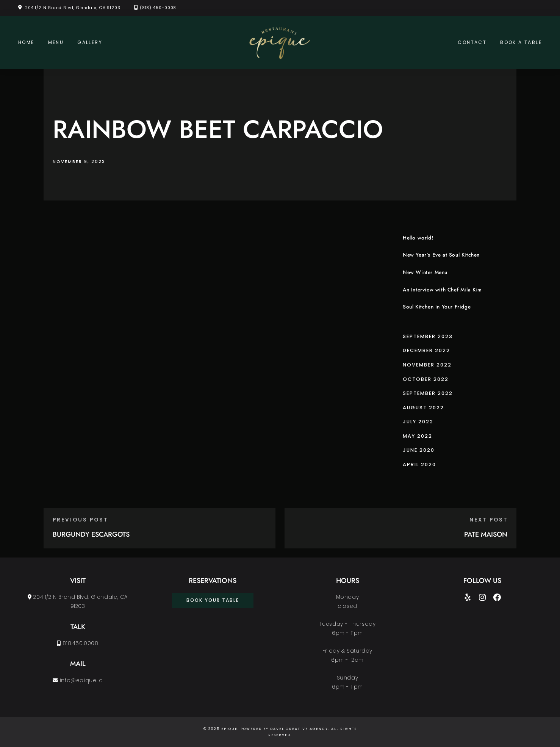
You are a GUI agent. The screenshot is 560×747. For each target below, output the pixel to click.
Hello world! (418, 238)
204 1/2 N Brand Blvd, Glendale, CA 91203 (73, 8)
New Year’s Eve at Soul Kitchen (441, 255)
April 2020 (419, 464)
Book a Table (521, 42)
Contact (472, 42)
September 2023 (428, 336)
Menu (56, 42)
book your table (213, 600)
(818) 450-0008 (158, 8)
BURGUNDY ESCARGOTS (91, 534)
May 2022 (418, 436)
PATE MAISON (486, 534)
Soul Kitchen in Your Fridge (437, 307)
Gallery (90, 42)
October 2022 (426, 379)
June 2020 (419, 450)
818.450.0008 (77, 643)
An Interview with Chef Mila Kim (442, 290)
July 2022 (418, 422)
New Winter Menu (425, 272)
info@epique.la (78, 680)
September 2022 (428, 393)
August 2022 (423, 408)
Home (26, 42)
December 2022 (426, 350)
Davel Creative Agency (299, 729)
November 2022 (427, 365)
